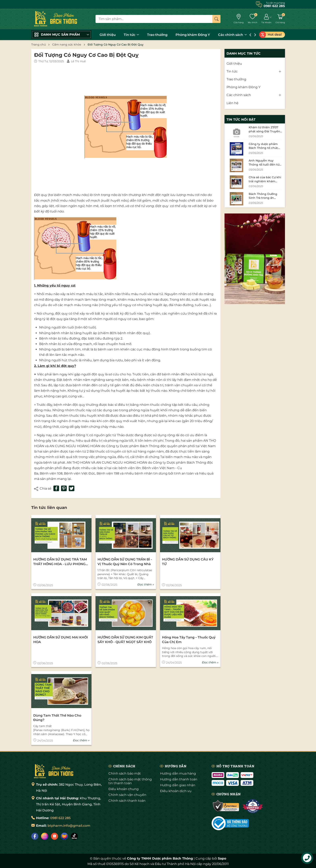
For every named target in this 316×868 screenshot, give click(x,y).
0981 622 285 (60, 818)
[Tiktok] (74, 836)
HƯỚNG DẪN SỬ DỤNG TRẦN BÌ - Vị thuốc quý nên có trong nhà (125, 562)
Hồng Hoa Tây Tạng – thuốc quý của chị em (189, 640)
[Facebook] (35, 836)
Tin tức (131, 35)
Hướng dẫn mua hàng (178, 773)
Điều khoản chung (124, 789)
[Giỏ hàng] (280, 19)
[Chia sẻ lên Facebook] (56, 488)
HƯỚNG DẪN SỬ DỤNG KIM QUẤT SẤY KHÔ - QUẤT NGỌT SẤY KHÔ (125, 640)
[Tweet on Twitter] (72, 488)
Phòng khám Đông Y (193, 35)
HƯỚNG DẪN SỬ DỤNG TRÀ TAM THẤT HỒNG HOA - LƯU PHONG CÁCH (60, 562)
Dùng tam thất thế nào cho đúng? (57, 718)
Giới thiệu (108, 35)
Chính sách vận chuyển (127, 795)
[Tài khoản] (266, 19)
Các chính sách (232, 35)
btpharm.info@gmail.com (69, 826)
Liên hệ (232, 103)
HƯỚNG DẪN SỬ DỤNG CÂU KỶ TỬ (188, 562)
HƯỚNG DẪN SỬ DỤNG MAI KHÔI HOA (61, 640)
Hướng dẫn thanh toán (179, 779)
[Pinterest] (64, 488)
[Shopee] (55, 836)
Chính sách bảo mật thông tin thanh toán (130, 781)
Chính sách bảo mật (125, 773)
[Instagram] (45, 836)
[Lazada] (64, 836)
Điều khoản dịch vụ (176, 791)
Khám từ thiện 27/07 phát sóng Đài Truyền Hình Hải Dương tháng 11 (265, 133)
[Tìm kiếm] (216, 19)
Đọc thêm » (146, 584)
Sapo (222, 858)
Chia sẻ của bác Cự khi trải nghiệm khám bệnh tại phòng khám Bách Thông (265, 183)
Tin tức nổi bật (241, 120)
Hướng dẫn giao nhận (178, 785)
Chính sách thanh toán (127, 801)
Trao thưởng (157, 35)
